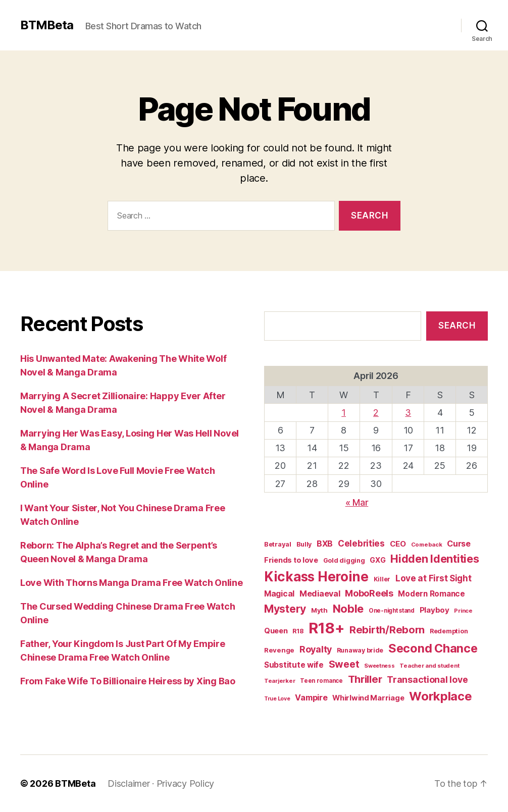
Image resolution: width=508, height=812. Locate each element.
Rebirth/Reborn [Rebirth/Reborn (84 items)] (387, 630)
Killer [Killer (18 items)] (382, 579)
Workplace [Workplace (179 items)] (441, 696)
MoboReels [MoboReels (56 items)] (369, 593)
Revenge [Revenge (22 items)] (279, 650)
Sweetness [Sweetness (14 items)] (379, 666)
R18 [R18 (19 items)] (298, 631)
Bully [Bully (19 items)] (304, 544)
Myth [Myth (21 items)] (319, 610)
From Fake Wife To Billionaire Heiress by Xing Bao (128, 681)
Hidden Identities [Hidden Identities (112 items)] (435, 559)
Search (457, 326)
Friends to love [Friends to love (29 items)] (291, 560)
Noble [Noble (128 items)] (348, 609)
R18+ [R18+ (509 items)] (326, 628)
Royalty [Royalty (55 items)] (316, 649)
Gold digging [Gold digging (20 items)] (344, 560)
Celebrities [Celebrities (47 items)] (361, 544)
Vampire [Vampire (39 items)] (311, 697)
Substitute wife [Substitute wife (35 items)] (294, 665)
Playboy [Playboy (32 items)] (435, 610)
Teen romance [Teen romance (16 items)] (321, 681)
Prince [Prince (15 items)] (463, 611)
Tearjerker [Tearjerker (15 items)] (280, 681)
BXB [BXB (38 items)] (325, 544)
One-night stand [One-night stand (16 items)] (392, 611)
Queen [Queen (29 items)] (276, 631)
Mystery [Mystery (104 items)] (285, 609)
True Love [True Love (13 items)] (277, 699)
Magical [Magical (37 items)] (279, 594)
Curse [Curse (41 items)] (459, 544)
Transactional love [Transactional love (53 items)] (427, 680)
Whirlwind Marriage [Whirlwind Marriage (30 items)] (368, 698)
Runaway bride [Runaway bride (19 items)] (360, 650)
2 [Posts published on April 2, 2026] (376, 413)
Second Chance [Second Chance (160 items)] (433, 648)
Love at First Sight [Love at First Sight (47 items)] (434, 578)
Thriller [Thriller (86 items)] (365, 679)
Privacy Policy (185, 783)
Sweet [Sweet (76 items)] (344, 664)
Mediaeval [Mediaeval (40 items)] (320, 593)
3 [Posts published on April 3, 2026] (408, 413)
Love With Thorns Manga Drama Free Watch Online (132, 583)
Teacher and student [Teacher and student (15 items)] (429, 666)
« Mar (357, 502)
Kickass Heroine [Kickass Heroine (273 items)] (316, 577)
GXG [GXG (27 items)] (377, 560)
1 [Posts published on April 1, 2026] (344, 413)
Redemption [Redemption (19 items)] (449, 631)
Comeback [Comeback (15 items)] (427, 545)
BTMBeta (47, 25)
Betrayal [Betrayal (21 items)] (278, 544)
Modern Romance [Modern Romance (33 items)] (431, 594)
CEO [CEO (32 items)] (398, 544)
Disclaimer (129, 783)
